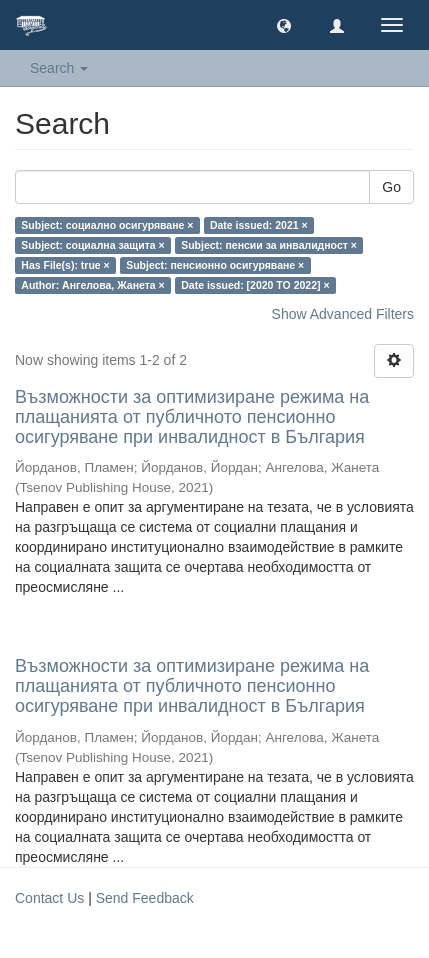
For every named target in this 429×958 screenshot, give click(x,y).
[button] (284, 25)
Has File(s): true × (65, 265)
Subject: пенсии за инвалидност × (269, 245)
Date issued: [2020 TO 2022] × (255, 285)
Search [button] (59, 68)
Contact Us (49, 898)
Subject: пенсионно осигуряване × (215, 265)
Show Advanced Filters (343, 314)
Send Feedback (145, 898)
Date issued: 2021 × (259, 225)
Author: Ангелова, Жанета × (92, 285)
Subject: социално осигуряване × (107, 225)
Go (391, 187)
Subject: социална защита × (92, 245)
